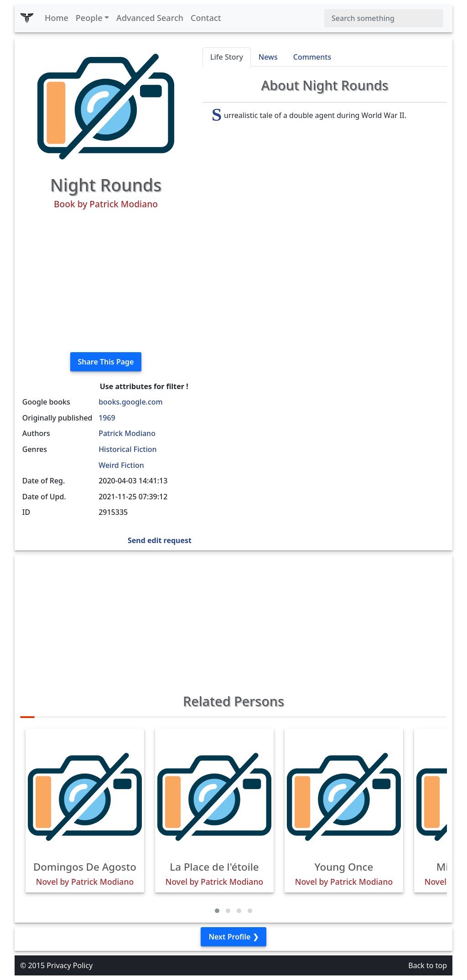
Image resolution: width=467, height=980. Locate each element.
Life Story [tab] (227, 57)
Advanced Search (150, 18)
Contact (206, 18)
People (89, 18)
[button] (217, 911)
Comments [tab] (312, 57)
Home (57, 18)
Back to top (428, 965)
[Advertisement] (106, 281)
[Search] (384, 18)
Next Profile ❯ (233, 937)
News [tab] (268, 57)
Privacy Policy (70, 965)
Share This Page (106, 362)
